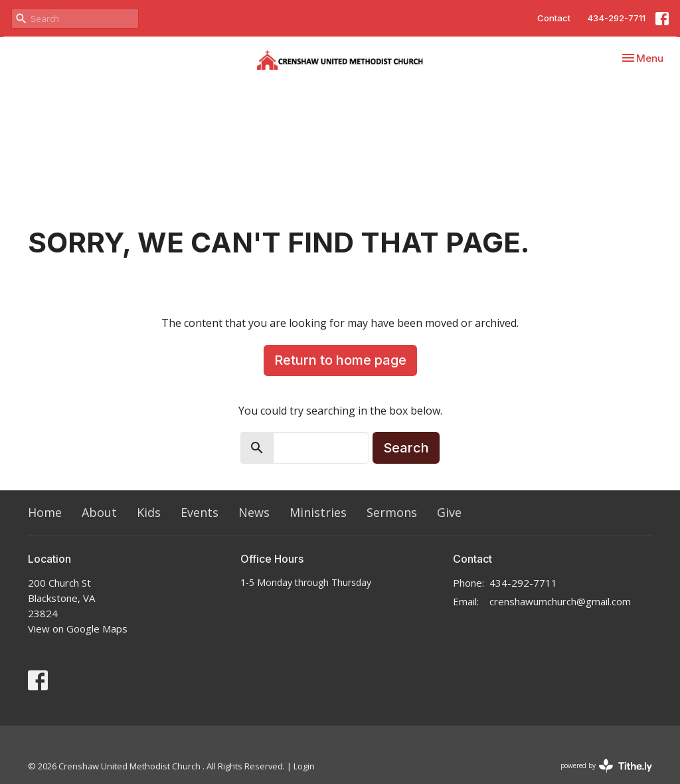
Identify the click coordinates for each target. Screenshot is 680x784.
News (254, 512)
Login (304, 766)
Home (45, 512)
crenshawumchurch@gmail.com (560, 601)
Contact (554, 18)
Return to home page (340, 360)
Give (449, 512)
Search (406, 448)
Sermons (392, 512)
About (99, 512)
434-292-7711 (616, 18)
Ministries (318, 512)
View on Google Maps (78, 629)
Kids (149, 512)
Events (200, 512)
